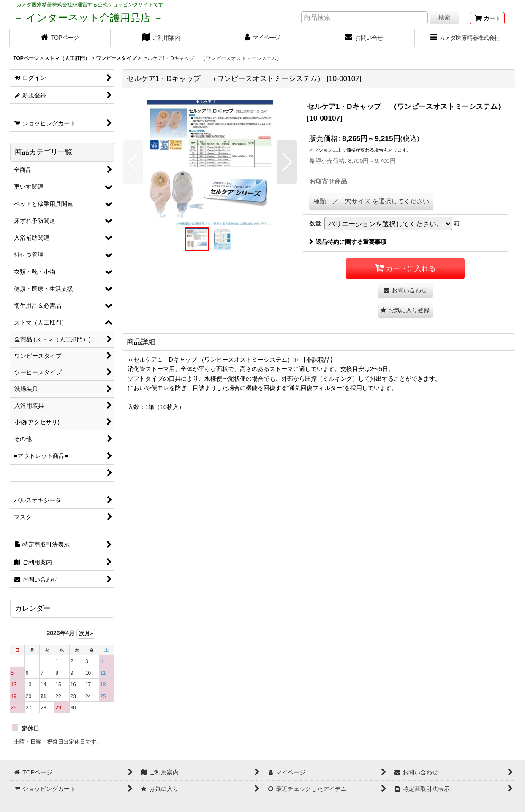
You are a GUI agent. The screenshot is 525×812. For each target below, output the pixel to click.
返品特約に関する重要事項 (348, 242)
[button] (133, 162)
